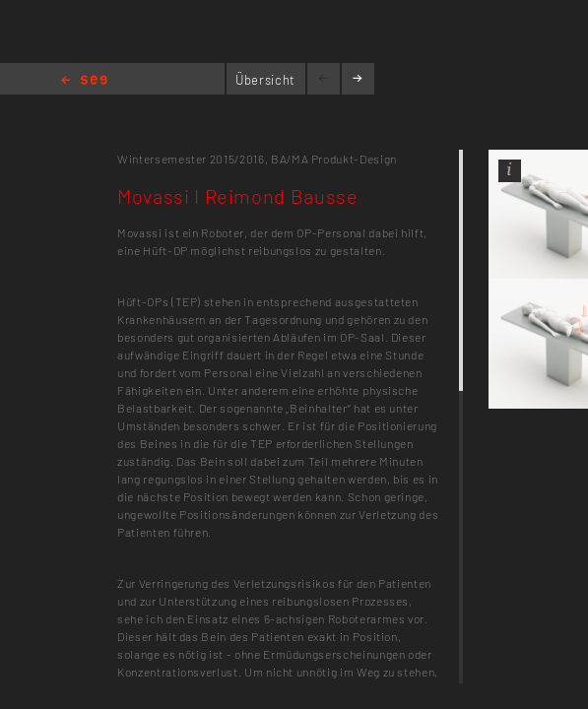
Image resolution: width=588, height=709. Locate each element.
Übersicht (265, 80)
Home (84, 81)
